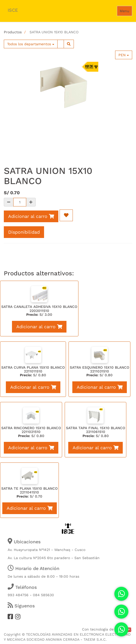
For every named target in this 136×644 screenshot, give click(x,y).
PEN (124, 55)
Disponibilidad (24, 232)
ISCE (13, 10)
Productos (13, 32)
